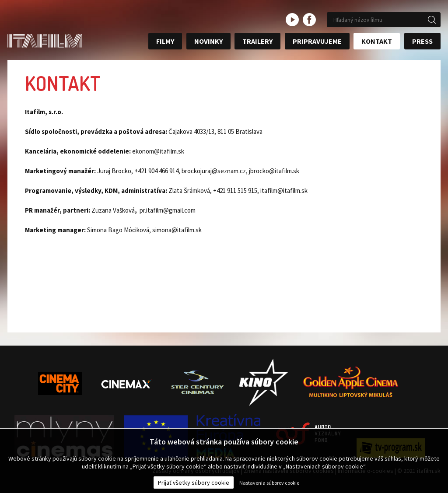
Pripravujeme (317, 41)
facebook (309, 20)
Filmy (165, 41)
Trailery (257, 41)
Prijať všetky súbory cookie (194, 483)
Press (422, 41)
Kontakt (377, 41)
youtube (292, 20)
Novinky (208, 41)
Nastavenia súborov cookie (269, 483)
